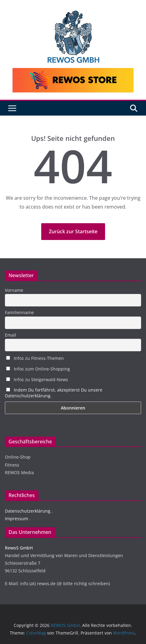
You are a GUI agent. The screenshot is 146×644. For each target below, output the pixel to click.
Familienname (19, 312)
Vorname (14, 290)
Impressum (16, 519)
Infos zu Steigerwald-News (37, 379)
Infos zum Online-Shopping (38, 369)
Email (11, 335)
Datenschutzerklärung (28, 511)
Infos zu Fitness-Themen (35, 358)
